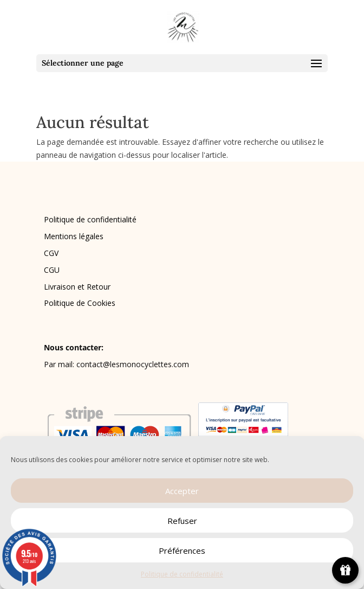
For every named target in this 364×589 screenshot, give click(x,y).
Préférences (182, 550)
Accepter (182, 491)
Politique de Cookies (80, 303)
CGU (52, 270)
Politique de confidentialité (182, 574)
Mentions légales (74, 236)
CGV (51, 253)
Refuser (182, 521)
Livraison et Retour (77, 287)
